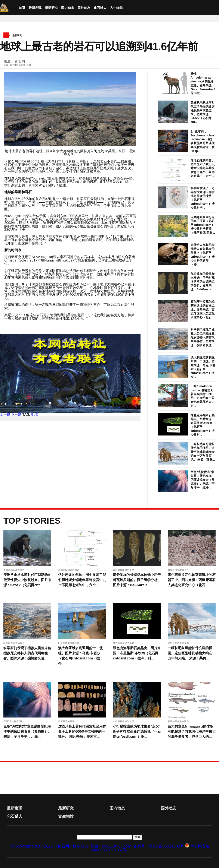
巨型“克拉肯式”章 (13, 721)
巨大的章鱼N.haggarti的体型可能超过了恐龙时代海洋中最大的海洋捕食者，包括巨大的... (192, 731)
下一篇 (16, 414)
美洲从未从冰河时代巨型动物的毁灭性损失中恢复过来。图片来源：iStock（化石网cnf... (203, 112)
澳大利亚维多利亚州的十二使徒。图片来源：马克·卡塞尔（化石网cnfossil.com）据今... (203, 367)
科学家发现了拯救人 (14, 643)
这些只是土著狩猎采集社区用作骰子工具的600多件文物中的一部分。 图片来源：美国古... (82, 731)
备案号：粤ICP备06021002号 (159, 846)
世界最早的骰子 (66, 721)
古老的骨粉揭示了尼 (124, 570)
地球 (34, 414)
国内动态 (68, 8)
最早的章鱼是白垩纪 (179, 721)
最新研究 (51, 8)
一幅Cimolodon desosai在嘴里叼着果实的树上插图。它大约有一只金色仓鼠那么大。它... (203, 396)
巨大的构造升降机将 (69, 643)
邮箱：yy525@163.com (111, 846)
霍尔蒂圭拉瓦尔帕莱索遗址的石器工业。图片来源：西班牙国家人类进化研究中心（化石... (203, 309)
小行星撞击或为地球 (124, 721)
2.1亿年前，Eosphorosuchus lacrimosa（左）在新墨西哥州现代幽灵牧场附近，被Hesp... (203, 141)
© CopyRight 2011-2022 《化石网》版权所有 (49, 846)
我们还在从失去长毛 (179, 643)
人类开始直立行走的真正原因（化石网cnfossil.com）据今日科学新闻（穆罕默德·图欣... (203, 225)
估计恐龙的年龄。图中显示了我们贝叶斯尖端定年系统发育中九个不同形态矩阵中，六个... (203, 168)
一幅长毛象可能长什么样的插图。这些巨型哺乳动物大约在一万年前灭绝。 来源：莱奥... (203, 452)
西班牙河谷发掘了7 (178, 570)
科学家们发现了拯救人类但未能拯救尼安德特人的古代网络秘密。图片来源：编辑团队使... (203, 337)
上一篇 (5, 414)
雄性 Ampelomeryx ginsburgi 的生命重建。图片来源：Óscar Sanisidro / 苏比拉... (203, 83)
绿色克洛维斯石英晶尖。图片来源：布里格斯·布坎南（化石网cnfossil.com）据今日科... (137, 653)
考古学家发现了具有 (124, 643)
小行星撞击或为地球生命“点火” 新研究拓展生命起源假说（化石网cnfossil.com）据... (137, 731)
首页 (22, 8)
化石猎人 (100, 8)
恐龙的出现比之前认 (69, 570)
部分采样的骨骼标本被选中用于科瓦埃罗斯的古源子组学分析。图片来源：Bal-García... (203, 282)
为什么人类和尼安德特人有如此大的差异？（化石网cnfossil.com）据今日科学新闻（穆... (203, 255)
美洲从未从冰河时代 (14, 570)
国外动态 (84, 8)
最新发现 (35, 8)
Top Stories (32, 521)
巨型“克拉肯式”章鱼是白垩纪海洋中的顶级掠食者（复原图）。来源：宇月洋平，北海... (203, 480)
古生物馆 (116, 8)
